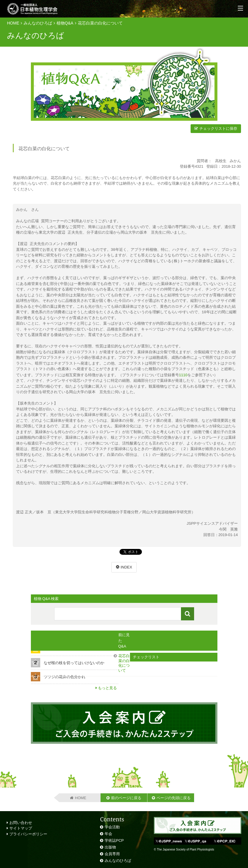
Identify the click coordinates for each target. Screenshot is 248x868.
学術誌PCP (114, 840)
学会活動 (112, 827)
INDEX (126, 567)
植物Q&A (65, 23)
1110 (183, 375)
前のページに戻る (126, 798)
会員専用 (112, 854)
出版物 (110, 847)
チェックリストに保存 (218, 128)
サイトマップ (19, 828)
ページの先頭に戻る (174, 798)
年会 (108, 833)
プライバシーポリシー (27, 834)
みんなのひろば (38, 23)
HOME (13, 23)
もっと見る (107, 688)
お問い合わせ (19, 822)
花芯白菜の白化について (100, 23)
